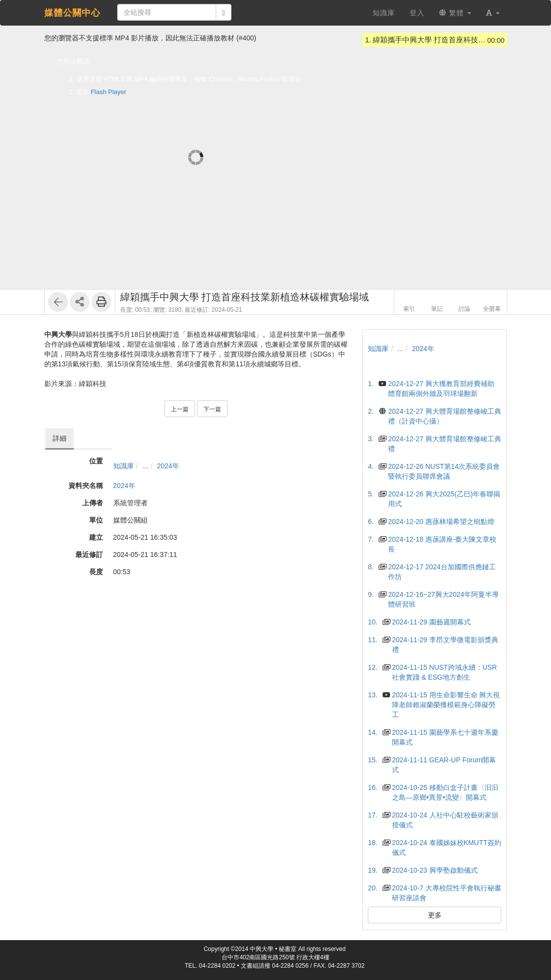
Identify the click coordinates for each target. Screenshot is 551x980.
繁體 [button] (455, 13)
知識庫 (124, 466)
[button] (493, 13)
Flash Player (108, 92)
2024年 (168, 466)
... (145, 466)
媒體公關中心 (72, 13)
